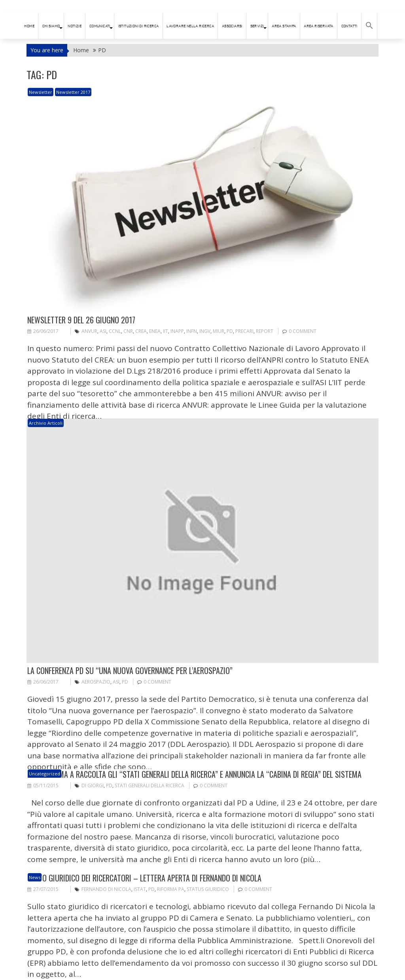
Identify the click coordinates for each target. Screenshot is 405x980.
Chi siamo (51, 26)
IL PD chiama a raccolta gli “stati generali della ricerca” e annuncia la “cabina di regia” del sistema (194, 774)
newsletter (41, 92)
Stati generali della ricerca (150, 785)
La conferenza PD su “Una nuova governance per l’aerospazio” (130, 670)
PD (230, 331)
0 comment (303, 331)
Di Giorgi (93, 785)
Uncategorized (44, 774)
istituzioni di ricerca (139, 26)
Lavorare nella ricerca (190, 26)
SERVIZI (257, 26)
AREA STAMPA (284, 26)
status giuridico (208, 889)
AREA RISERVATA (319, 26)
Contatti (349, 26)
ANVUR (89, 331)
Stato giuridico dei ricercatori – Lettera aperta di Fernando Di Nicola (144, 878)
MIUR (219, 331)
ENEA (155, 331)
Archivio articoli (46, 423)
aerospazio (96, 682)
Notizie (75, 26)
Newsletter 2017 (73, 92)
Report (265, 331)
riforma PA (171, 889)
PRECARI (244, 331)
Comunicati (100, 26)
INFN (192, 331)
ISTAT (140, 889)
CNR (128, 331)
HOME (29, 26)
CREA (141, 331)
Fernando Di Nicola (106, 889)
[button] (369, 26)
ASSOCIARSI (232, 26)
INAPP (177, 331)
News (35, 877)
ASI (103, 331)
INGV (205, 331)
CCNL (115, 331)
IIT (166, 331)
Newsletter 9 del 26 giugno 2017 (81, 320)
